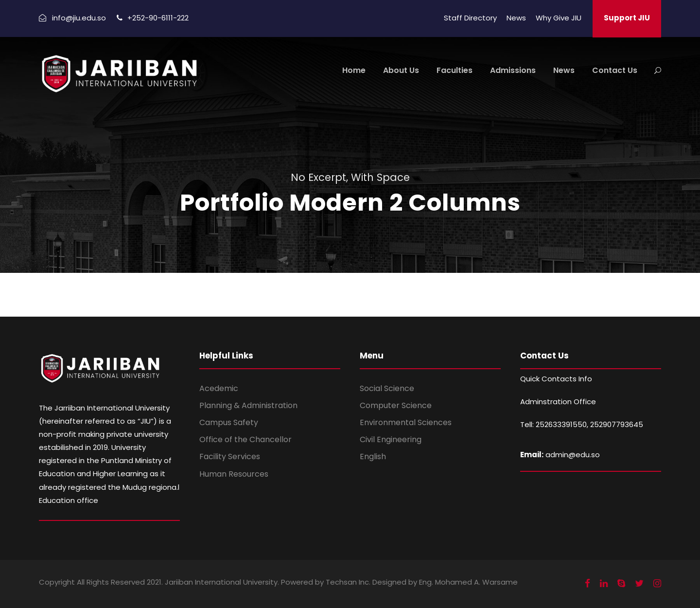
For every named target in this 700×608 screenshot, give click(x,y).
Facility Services (230, 456)
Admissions (513, 70)
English (373, 456)
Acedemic (219, 388)
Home (354, 70)
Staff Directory (470, 18)
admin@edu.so (573, 455)
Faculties (455, 70)
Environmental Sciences (406, 422)
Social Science (387, 388)
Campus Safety (229, 422)
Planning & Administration (248, 405)
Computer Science (396, 405)
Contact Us (615, 70)
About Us (401, 70)
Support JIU (627, 18)
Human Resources (234, 474)
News (516, 18)
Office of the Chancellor (245, 439)
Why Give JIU (559, 18)
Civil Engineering (391, 439)
